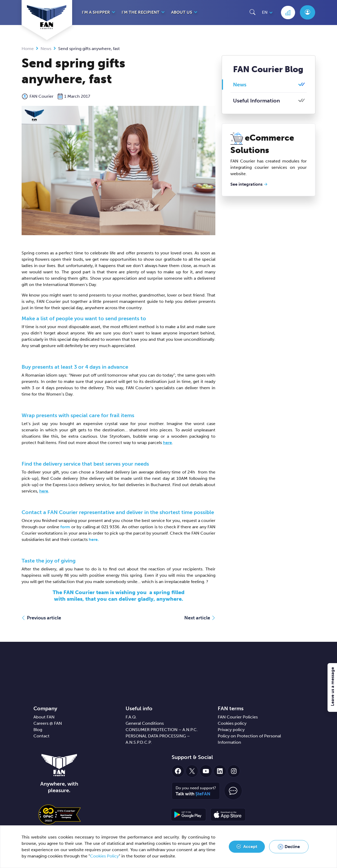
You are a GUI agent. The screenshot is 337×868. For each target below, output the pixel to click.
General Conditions (145, 723)
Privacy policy (231, 730)
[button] (252, 12)
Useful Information (256, 101)
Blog (38, 730)
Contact (41, 736)
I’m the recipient (141, 12)
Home (28, 49)
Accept (250, 847)
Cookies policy (232, 723)
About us (182, 12)
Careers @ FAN (48, 723)
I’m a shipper (96, 12)
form (66, 527)
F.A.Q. (131, 717)
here (167, 443)
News (46, 49)
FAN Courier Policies (238, 717)
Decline (292, 847)
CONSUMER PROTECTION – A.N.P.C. (162, 730)
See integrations (246, 184)
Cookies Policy (104, 856)
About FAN (44, 717)
